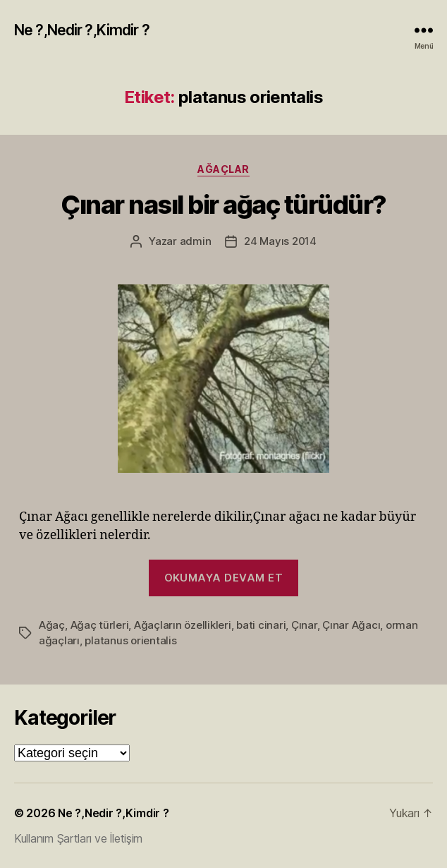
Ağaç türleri (100, 625)
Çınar (304, 625)
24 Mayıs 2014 (280, 241)
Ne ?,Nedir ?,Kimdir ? (82, 30)
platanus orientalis (130, 640)
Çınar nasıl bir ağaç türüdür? (223, 205)
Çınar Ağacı (351, 625)
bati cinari (261, 625)
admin (196, 241)
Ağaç (52, 625)
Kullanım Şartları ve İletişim (78, 838)
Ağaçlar (223, 169)
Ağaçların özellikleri (183, 625)
